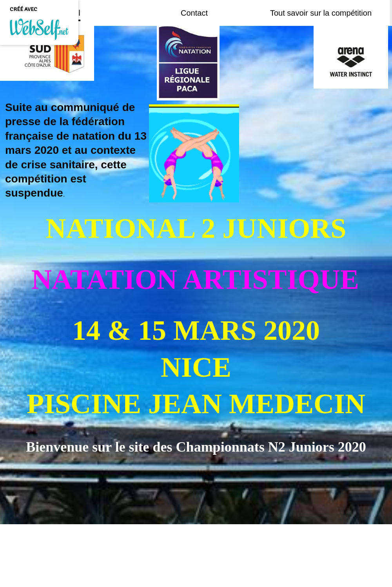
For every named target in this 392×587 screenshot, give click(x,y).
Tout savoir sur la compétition (321, 13)
